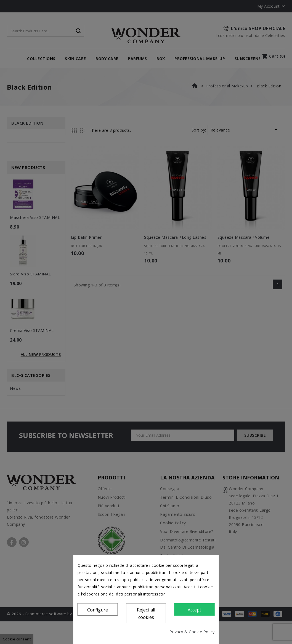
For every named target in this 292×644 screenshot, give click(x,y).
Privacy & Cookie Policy (192, 632)
